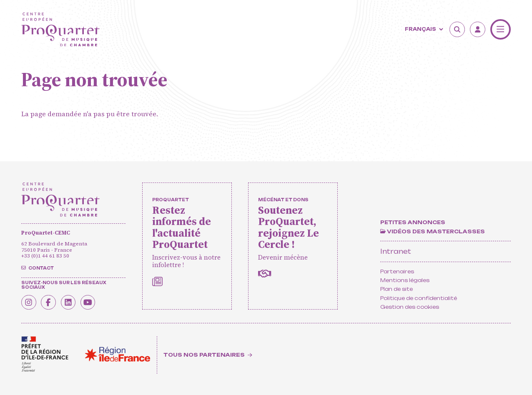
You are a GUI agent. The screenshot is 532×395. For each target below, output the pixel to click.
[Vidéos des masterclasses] (433, 231)
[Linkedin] (70, 302)
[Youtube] (91, 302)
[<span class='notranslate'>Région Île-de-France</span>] (118, 354)
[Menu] (501, 29)
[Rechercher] (457, 30)
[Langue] (423, 30)
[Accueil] (60, 30)
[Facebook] (50, 302)
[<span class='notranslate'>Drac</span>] (45, 354)
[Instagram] (29, 302)
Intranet (396, 251)
